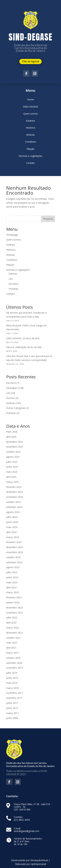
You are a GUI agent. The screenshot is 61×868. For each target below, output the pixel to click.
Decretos (14, 284)
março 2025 (13, 482)
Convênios (12, 260)
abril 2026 (11, 437)
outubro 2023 (13, 557)
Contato (10, 294)
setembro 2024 (14, 507)
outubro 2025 (13, 452)
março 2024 (13, 537)
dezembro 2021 (14, 633)
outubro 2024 (13, 502)
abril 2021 (11, 648)
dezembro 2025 (14, 442)
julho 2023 (12, 572)
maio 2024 (12, 527)
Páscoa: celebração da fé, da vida (24, 347)
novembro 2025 (15, 447)
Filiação (10, 265)
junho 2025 (12, 467)
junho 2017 (12, 703)
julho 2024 (12, 517)
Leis (11, 279)
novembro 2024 (15, 497)
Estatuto (11, 245)
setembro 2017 (14, 698)
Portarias (13, 289)
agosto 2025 (13, 457)
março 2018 (13, 688)
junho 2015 (12, 708)
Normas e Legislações (18, 270)
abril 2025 (11, 477)
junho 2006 (12, 718)
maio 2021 (12, 643)
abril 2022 (11, 623)
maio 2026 (12, 432)
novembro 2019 (15, 668)
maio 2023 (12, 582)
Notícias (10, 255)
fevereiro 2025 (14, 487)
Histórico (11, 250)
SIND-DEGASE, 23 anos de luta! (23, 338)
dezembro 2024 (14, 492)
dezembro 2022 (14, 608)
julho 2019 (12, 673)
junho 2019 (12, 678)
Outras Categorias (16, 408)
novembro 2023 (15, 552)
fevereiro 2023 (14, 597)
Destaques (12, 388)
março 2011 (13, 713)
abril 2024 (11, 532)
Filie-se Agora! (30, 61)
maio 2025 (12, 472)
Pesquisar (48, 219)
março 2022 (13, 628)
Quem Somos (14, 240)
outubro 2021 (13, 638)
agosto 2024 (13, 512)
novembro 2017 (15, 693)
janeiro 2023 (13, 602)
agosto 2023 (13, 567)
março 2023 (13, 592)
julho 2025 (12, 462)
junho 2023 (12, 577)
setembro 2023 (14, 562)
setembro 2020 (14, 663)
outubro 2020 (13, 658)
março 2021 (13, 653)
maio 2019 (12, 683)
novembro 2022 (15, 613)
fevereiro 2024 (14, 542)
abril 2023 (11, 587)
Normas (13, 274)
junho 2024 (12, 522)
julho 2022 (12, 617)
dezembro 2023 (14, 547)
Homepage (12, 235)
